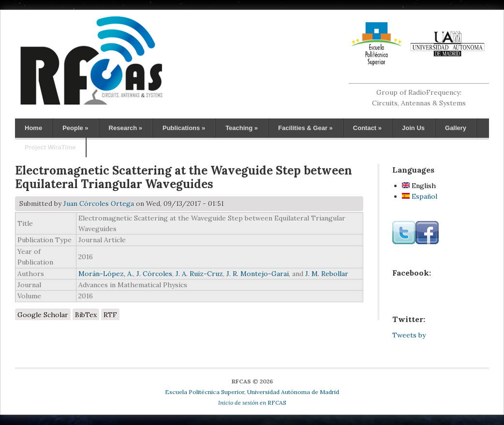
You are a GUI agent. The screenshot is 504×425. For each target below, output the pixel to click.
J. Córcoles (154, 274)
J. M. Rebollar (327, 274)
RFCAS (252, 403)
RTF (110, 315)
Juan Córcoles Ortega (99, 204)
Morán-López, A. (106, 274)
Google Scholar (43, 315)
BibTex (86, 315)
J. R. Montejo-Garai (258, 274)
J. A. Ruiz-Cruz (199, 274)
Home (33, 128)
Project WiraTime (50, 147)
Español (420, 196)
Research (126, 128)
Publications (184, 128)
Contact (367, 128)
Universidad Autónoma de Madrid (293, 392)
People (75, 128)
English (419, 186)
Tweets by (409, 335)
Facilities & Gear (305, 128)
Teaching (242, 128)
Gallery (456, 128)
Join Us (413, 128)
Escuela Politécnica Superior (205, 392)
